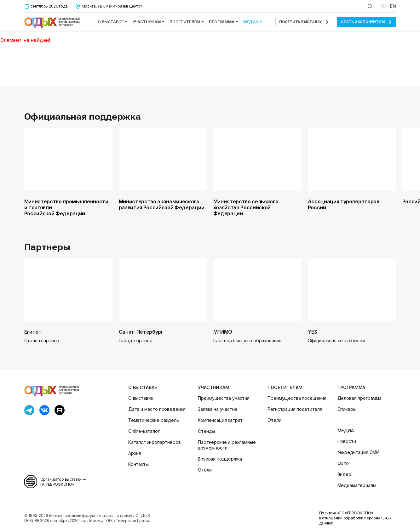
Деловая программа (360, 398)
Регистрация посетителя (295, 409)
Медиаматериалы (357, 485)
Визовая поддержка (220, 459)
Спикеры (347, 409)
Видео (344, 474)
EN (393, 6)
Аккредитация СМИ (358, 452)
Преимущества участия (224, 398)
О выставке (112, 22)
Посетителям (187, 22)
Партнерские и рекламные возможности (227, 445)
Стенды (206, 431)
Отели (205, 470)
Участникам (148, 22)
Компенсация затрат (220, 420)
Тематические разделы (154, 420)
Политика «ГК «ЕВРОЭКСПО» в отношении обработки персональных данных (356, 518)
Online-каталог (144, 431)
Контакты (138, 464)
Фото (343, 463)
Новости (347, 441)
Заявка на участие (218, 409)
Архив (135, 453)
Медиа (253, 22)
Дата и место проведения (157, 409)
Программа (224, 22)
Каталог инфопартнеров (155, 442)
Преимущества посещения (297, 398)
